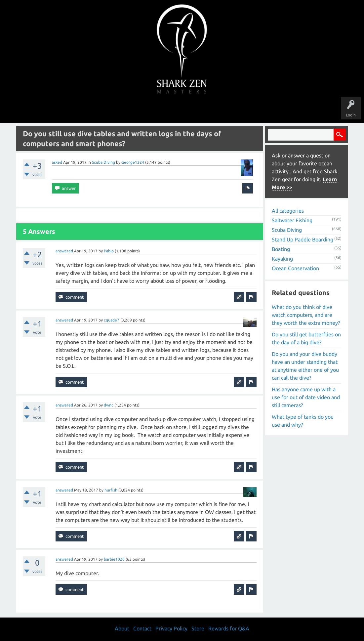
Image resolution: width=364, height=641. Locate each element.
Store (258, 110)
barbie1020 (114, 559)
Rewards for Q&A (229, 628)
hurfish (111, 490)
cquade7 (112, 320)
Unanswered (136, 110)
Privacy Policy (171, 628)
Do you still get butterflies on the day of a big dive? (306, 338)
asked (57, 162)
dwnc (109, 405)
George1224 (133, 162)
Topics (162, 110)
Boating (281, 249)
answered (64, 251)
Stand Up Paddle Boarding (303, 239)
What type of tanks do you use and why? (303, 421)
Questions (109, 110)
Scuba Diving (103, 162)
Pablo (109, 251)
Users (182, 110)
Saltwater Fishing (292, 220)
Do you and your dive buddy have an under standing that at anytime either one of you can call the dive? (305, 366)
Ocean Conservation (295, 268)
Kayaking (282, 259)
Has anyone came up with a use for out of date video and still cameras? (306, 397)
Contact (142, 628)
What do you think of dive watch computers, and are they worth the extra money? (306, 315)
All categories (288, 211)
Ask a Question (210, 110)
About (238, 110)
